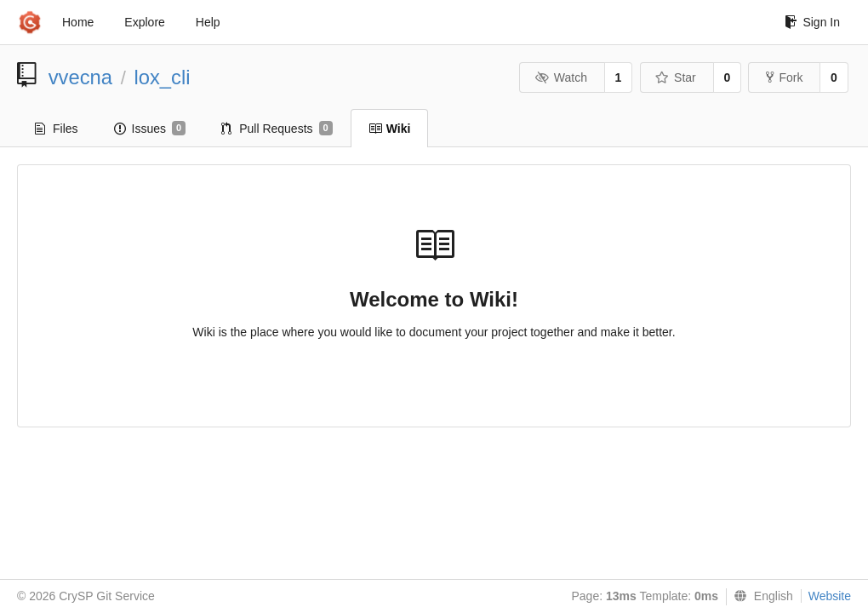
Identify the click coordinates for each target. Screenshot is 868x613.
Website (830, 596)
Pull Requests (277, 129)
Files (57, 129)
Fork (784, 77)
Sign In (812, 22)
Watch (561, 77)
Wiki (390, 129)
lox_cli (162, 77)
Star (676, 77)
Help (208, 22)
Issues (150, 129)
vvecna (80, 77)
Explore (144, 22)
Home (78, 22)
